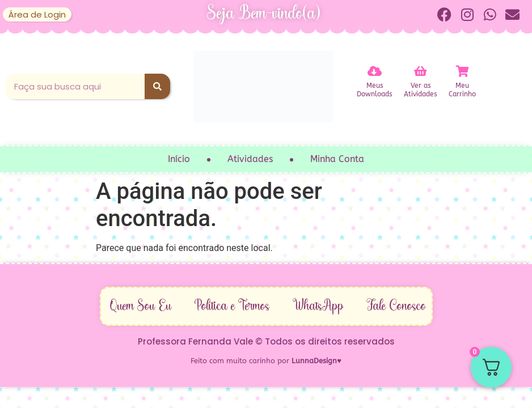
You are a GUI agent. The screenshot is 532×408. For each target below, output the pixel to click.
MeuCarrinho (462, 90)
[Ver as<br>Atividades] (421, 71)
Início (179, 159)
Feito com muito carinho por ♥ (266, 361)
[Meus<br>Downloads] (375, 71)
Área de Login (37, 14)
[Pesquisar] (157, 86)
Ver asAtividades (421, 90)
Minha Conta (337, 159)
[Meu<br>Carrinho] (462, 71)
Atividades (250, 159)
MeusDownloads (375, 90)
